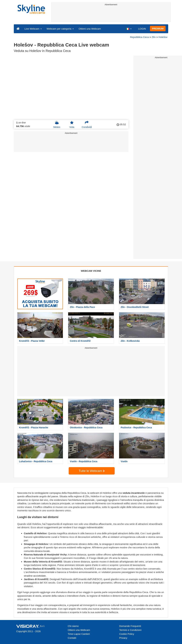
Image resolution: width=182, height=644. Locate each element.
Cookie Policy (127, 634)
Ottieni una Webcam (90, 29)
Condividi (87, 124)
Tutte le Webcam (92, 471)
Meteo (57, 124)
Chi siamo (73, 626)
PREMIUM (158, 29)
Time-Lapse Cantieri (79, 634)
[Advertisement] (111, 14)
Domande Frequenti (130, 626)
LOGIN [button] (142, 29)
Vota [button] (72, 124)
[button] (129, 29)
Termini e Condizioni (130, 630)
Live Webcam (33, 29)
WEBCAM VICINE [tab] (91, 271)
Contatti (72, 638)
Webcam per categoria (60, 29)
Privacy (123, 638)
